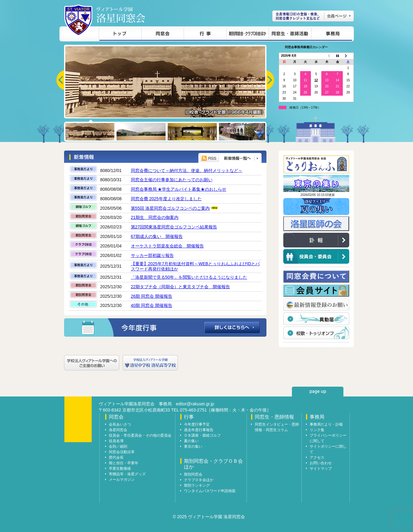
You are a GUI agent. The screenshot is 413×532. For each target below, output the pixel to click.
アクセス (317, 457)
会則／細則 (118, 446)
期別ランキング (197, 485)
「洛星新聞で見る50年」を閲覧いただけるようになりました (189, 277)
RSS (210, 158)
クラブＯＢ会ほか (199, 480)
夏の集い (191, 441)
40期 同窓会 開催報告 (152, 305)
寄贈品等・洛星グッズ (127, 474)
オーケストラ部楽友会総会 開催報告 (167, 246)
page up (318, 392)
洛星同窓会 (118, 430)
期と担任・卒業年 (124, 463)
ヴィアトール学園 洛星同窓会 (121, 15)
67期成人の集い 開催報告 (157, 236)
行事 (205, 34)
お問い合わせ (321, 463)
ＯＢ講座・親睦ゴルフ (202, 435)
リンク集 (317, 430)
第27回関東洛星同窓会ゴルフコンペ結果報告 (174, 227)
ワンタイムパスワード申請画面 (210, 491)
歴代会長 (116, 457)
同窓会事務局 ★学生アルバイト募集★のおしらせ (179, 189)
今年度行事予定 (197, 424)
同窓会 (163, 34)
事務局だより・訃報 (326, 424)
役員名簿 (116, 441)
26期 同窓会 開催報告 (152, 296)
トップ (120, 34)
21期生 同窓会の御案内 (155, 217)
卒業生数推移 (120, 469)
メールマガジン (122, 480)
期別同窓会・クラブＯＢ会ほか (247, 34)
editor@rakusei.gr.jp (195, 404)
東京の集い (193, 446)
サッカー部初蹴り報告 (152, 255)
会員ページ (313, 16)
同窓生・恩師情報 (290, 34)
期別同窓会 (193, 474)
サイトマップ (321, 469)
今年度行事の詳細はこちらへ (165, 327)
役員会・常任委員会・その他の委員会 (140, 435)
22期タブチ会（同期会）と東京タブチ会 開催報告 (181, 287)
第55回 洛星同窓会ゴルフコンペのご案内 (170, 208)
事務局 (332, 34)
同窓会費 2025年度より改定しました (166, 199)
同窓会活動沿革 (122, 452)
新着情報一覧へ (241, 158)
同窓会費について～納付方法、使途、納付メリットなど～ (187, 170)
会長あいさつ (120, 424)
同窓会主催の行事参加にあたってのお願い (172, 180)
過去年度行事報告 (199, 430)
